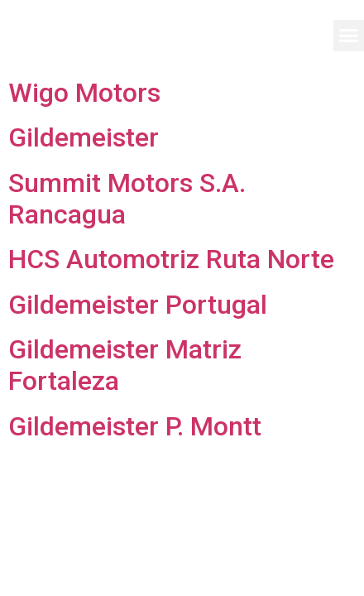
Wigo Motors (84, 93)
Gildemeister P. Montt (135, 426)
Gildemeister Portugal (138, 305)
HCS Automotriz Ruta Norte (171, 259)
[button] (349, 36)
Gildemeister (84, 137)
